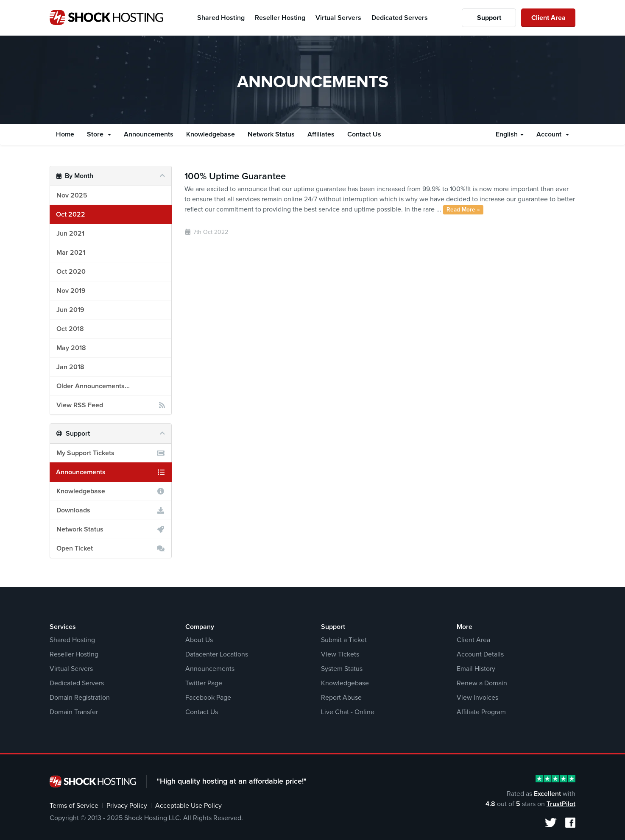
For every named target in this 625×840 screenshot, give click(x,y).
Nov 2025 (72, 195)
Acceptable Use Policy (188, 806)
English (510, 134)
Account (553, 134)
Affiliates (321, 134)
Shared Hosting (72, 640)
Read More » (463, 210)
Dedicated (400, 18)
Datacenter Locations (217, 654)
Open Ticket (111, 548)
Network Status (271, 134)
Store (99, 134)
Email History (476, 669)
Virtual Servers (71, 669)
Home (65, 134)
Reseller (280, 18)
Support (489, 18)
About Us (199, 640)
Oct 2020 (71, 272)
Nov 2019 (71, 291)
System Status (342, 669)
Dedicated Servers (77, 683)
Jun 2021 (70, 234)
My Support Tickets (111, 453)
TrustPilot (561, 804)
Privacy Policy (127, 806)
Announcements (149, 134)
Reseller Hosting (74, 654)
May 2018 (71, 348)
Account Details (480, 654)
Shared (221, 18)
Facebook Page (208, 698)
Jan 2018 (70, 367)
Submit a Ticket (344, 640)
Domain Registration (80, 698)
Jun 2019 (70, 310)
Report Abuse (341, 698)
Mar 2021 (71, 253)
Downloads (111, 510)
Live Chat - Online (348, 712)
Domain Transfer (74, 712)
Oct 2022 (71, 214)
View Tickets (340, 654)
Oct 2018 (70, 329)
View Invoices (477, 698)
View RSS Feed (111, 405)
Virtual (338, 18)
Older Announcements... (93, 386)
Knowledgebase (211, 134)
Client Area (548, 18)
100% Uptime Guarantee (235, 177)
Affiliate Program (481, 712)
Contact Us (364, 134)
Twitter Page (204, 683)
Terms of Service (74, 806)
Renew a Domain (482, 683)
